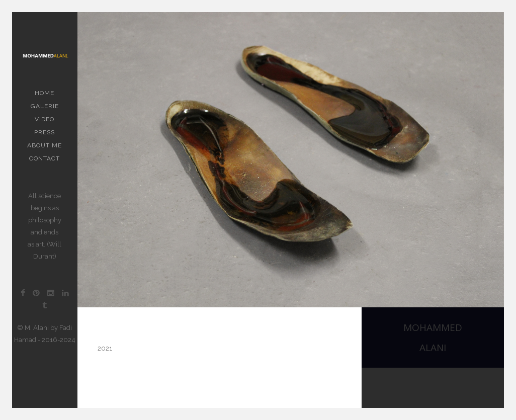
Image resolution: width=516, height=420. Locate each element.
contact (45, 158)
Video (45, 119)
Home (45, 93)
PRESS (45, 132)
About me (45, 145)
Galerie (45, 106)
